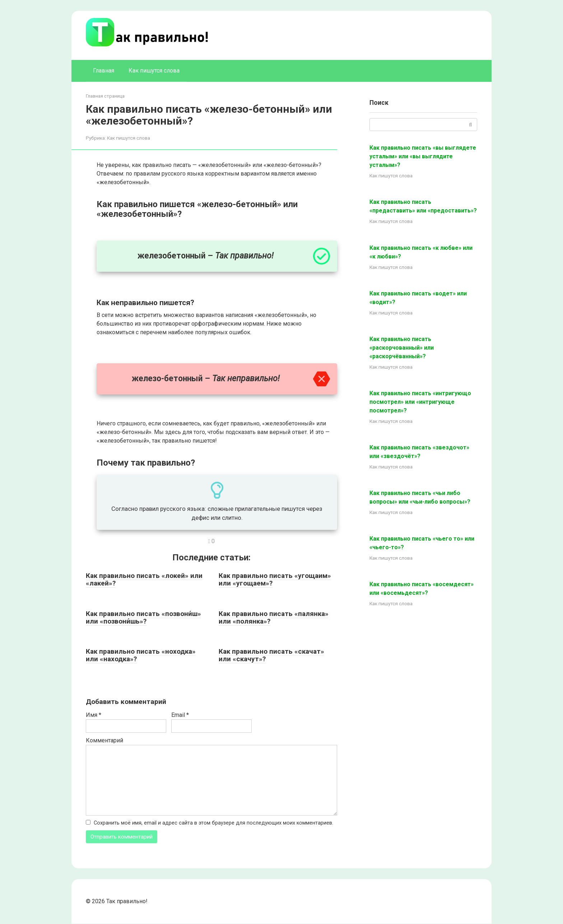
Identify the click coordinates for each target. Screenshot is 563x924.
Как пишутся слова (154, 71)
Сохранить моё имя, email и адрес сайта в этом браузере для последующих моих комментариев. (213, 823)
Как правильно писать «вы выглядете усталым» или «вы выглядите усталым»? (423, 156)
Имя (94, 715)
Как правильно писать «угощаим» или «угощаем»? (275, 579)
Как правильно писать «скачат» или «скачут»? (271, 655)
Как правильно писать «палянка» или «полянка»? (274, 617)
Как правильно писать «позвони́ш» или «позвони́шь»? (143, 617)
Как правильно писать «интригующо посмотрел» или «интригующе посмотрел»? (420, 402)
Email (180, 715)
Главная (104, 71)
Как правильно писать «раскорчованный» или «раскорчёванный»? (402, 348)
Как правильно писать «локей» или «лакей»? (144, 579)
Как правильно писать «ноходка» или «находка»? (141, 655)
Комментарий (104, 740)
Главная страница (105, 96)
